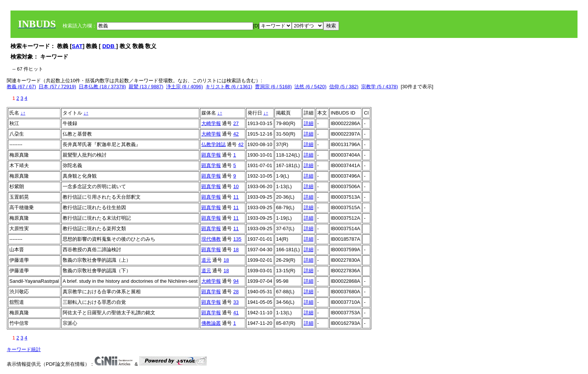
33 (236, 302)
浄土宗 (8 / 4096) (184, 87)
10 (236, 186)
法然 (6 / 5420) (310, 87)
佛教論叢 (211, 323)
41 (236, 313)
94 (236, 281)
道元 (206, 260)
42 (236, 134)
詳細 (309, 123)
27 (236, 123)
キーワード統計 (24, 349)
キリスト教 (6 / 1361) (229, 87)
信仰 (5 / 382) (344, 87)
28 (236, 292)
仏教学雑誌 (214, 144)
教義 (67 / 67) (21, 87)
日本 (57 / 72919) (57, 87)
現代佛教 (211, 239)
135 (237, 239)
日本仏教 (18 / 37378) (102, 87)
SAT (77, 46)
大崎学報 (211, 123)
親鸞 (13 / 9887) (146, 87)
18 (236, 250)
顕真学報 (211, 155)
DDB (109, 46)
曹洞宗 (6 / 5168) (273, 87)
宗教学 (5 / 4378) (379, 87)
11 (236, 197)
